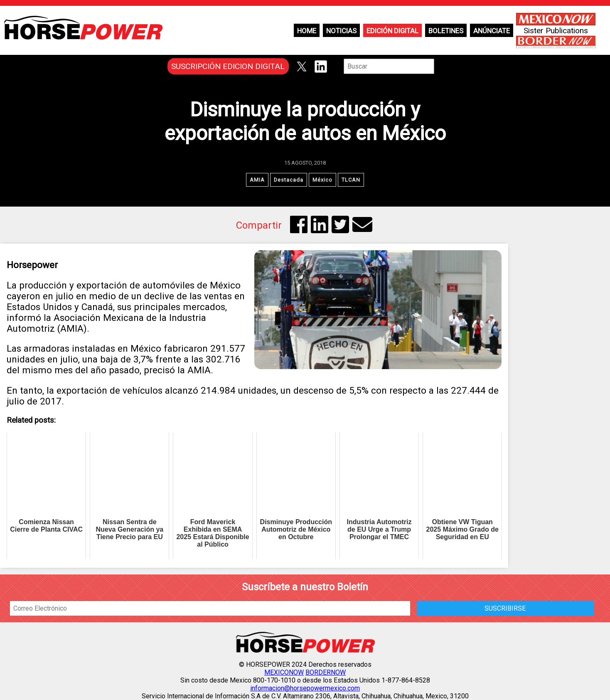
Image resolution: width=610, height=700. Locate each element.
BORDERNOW (326, 672)
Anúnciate (492, 31)
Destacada (289, 180)
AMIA (257, 180)
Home (307, 31)
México (322, 180)
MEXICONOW (284, 672)
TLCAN (351, 180)
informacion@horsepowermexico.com (305, 688)
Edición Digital (392, 31)
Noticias (341, 31)
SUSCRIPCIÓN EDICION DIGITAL (228, 66)
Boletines (446, 31)
